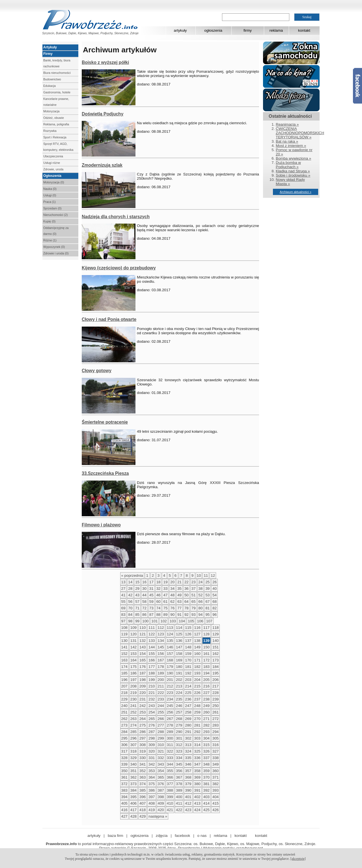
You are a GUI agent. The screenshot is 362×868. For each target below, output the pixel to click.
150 (206, 647)
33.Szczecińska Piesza (105, 473)
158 (179, 654)
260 (206, 712)
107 (209, 621)
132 (143, 641)
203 (188, 680)
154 (143, 654)
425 (206, 810)
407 (143, 803)
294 (216, 732)
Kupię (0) (49, 221)
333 (170, 758)
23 (194, 582)
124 (170, 634)
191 (179, 673)
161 (206, 654)
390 (188, 790)
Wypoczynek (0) (54, 247)
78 (187, 608)
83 (123, 615)
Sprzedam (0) (52, 208)
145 (161, 647)
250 (216, 706)
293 (206, 732)
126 (188, 634)
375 (152, 784)
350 (124, 771)
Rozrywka (50, 131)
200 (161, 680)
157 (170, 654)
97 (123, 621)
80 (201, 608)
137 (188, 641)
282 (206, 725)
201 (170, 680)
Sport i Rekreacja (55, 137)
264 (143, 719)
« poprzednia (132, 576)
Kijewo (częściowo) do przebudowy (119, 268)
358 (197, 771)
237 (197, 699)
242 (143, 706)
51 (194, 595)
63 (179, 602)
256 (170, 712)
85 (137, 615)
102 (163, 621)
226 (197, 693)
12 (213, 576)
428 (133, 816)
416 (124, 810)
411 (179, 803)
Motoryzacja (51, 111)
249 (206, 706)
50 (187, 595)
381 (206, 784)
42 (130, 595)
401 (188, 797)
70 (130, 608)
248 (197, 706)
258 (188, 712)
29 (137, 589)
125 (179, 634)
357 (188, 771)
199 (152, 680)
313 (188, 745)
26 (215, 582)
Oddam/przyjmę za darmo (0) (56, 231)
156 (161, 654)
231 (143, 699)
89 (165, 615)
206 (216, 680)
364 (152, 777)
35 (179, 589)
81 (207, 608)
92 (187, 615)
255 (161, 712)
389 (179, 790)
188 (152, 673)
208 (133, 686)
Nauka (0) (50, 189)
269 (188, 719)
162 (216, 654)
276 (152, 725)
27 (123, 589)
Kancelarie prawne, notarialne (56, 102)
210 (152, 686)
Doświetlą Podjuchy (103, 114)
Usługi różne (52, 163)
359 (206, 771)
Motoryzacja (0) (54, 182)
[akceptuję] (298, 859)
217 (216, 686)
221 (152, 693)
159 (188, 654)
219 (133, 693)
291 (188, 732)
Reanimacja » (287, 124)
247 (188, 706)
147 (179, 647)
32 (159, 589)
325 (197, 751)
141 (124, 647)
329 (133, 758)
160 (197, 654)
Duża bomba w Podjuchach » (288, 165)
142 (133, 647)
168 (170, 660)
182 (197, 667)
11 (206, 576)
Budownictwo (52, 79)
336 (197, 758)
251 (124, 712)
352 (143, 771)
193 (197, 673)
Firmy (48, 54)
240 (124, 706)
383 (124, 790)
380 (197, 784)
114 (179, 628)
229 (124, 699)
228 (216, 693)
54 (215, 595)
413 (197, 803)
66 (201, 602)
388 (170, 790)
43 (137, 595)
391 (197, 790)
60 (159, 602)
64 (187, 602)
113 (170, 628)
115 (188, 628)
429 (143, 816)
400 (179, 797)
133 (152, 641)
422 (179, 810)
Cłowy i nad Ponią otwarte (109, 319)
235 (179, 699)
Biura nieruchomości (57, 73)
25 (207, 582)
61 (165, 602)
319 (143, 751)
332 (161, 758)
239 (216, 699)
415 (216, 803)
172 (206, 660)
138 (197, 641)
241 (133, 706)
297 (143, 738)
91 (179, 615)
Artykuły (50, 47)
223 (170, 693)
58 (144, 602)
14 (130, 582)
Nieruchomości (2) (55, 215)
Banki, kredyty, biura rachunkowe (57, 63)
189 (161, 673)
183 (206, 667)
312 (179, 745)
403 (206, 797)
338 (216, 758)
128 (206, 634)
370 (206, 777)
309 (152, 745)
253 (143, 712)
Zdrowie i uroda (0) (56, 253)
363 (143, 777)
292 (197, 732)
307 (133, 745)
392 (206, 790)
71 (137, 608)
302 (188, 738)
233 (161, 699)
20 (172, 582)
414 (206, 803)
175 (133, 667)
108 (124, 628)
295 (124, 738)
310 (161, 745)
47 (165, 595)
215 (197, 686)
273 (124, 725)
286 (143, 732)
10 (199, 576)
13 (123, 582)
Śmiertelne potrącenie (105, 422)
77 (179, 608)
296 (133, 738)
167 (161, 660)
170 (188, 660)
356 (179, 771)
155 (152, 654)
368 (188, 777)
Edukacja (49, 86)
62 (172, 602)
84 (130, 615)
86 (144, 615)
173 (216, 660)
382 (216, 784)
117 (206, 628)
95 (207, 615)
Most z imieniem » (291, 146)
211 (161, 686)
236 (188, 699)
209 (143, 686)
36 (187, 589)
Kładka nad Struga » (293, 171)
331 (152, 758)
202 (179, 680)
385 (143, 790)
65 (194, 602)
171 (197, 660)
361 (124, 777)
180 (179, 667)
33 (165, 589)
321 (161, 751)
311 (170, 745)
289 (170, 732)
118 (216, 628)
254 (152, 712)
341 (143, 764)
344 (170, 764)
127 (197, 634)
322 (170, 751)
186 (133, 673)
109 (133, 628)
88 (159, 615)
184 (216, 667)
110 (143, 628)
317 (124, 751)
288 (161, 732)
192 (188, 673)
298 (152, 738)
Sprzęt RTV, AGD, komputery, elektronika (58, 147)
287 (152, 732)
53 (207, 595)
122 (152, 634)
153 (133, 654)
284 (124, 732)
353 (152, 771)
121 (143, 634)
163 (124, 660)
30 (144, 589)
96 (215, 615)
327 (216, 751)
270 (197, 719)
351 (133, 771)
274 (133, 725)
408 (152, 803)
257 (179, 712)
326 (206, 751)
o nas (202, 836)
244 (161, 706)
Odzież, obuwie (54, 118)
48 (172, 595)
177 (152, 667)
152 (124, 654)
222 (161, 693)
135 (170, 641)
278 (170, 725)
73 (151, 608)
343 (161, 764)
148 (188, 647)
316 (216, 745)
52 (201, 595)
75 (165, 608)
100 (145, 621)
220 (143, 693)
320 (152, 751)
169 (179, 660)
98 (130, 621)
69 (123, 608)
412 (188, 803)
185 (124, 673)
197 (133, 680)
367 (179, 777)
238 (206, 699)
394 (124, 797)
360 (216, 771)
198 (143, 680)
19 (165, 582)
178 (161, 667)
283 (216, 725)
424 (197, 810)
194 (206, 673)
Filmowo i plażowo (101, 525)
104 (182, 621)
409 (161, 803)
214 (188, 686)
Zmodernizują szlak (102, 165)
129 (216, 634)
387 (161, 790)
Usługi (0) (50, 195)
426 (216, 810)
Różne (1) (50, 240)
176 (143, 667)
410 (170, 803)
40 (215, 589)
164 (133, 660)
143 (143, 647)
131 (133, 641)
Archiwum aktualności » (296, 192)
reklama (276, 30)
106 (200, 621)
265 (152, 719)
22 (187, 582)
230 (133, 699)
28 (130, 589)
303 (197, 738)
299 (161, 738)
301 (179, 738)
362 (133, 777)
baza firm (116, 836)
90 (172, 615)
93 (194, 615)
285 (133, 732)
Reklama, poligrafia (56, 124)
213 (179, 686)
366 (170, 777)
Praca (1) (49, 202)
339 (124, 764)
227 (206, 693)
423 (188, 810)
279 (179, 725)
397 (152, 797)
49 (179, 595)
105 (191, 621)
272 (216, 719)
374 (143, 784)
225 (188, 693)
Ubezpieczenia (53, 156)
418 (143, 810)
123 (161, 634)
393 (216, 790)
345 (179, 764)
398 (161, 797)
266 (161, 719)
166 (152, 660)
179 (170, 667)
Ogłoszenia (52, 176)
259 (197, 712)
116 (197, 628)
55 (123, 602)
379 (188, 784)
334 (179, 758)
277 (161, 725)
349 (216, 764)
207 (124, 686)
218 (124, 693)
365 (161, 777)
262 (124, 719)
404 (216, 797)
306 (124, 745)
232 (152, 699)
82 (215, 608)
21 (179, 582)
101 (154, 621)
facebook (182, 836)
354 (161, 771)
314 (197, 745)
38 (201, 589)
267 (170, 719)
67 (207, 602)
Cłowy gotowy (97, 371)
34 (172, 589)
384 (133, 790)
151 (216, 647)
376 (161, 784)
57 (137, 602)
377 (170, 784)
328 (124, 758)
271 (206, 719)
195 (216, 673)
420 (161, 810)
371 (216, 777)
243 (152, 706)
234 (170, 699)
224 (179, 693)
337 (206, 758)
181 (188, 667)
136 (179, 641)
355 (170, 771)
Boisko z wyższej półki (105, 62)
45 (151, 595)
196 (124, 680)
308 (143, 745)
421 (170, 810)
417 (133, 810)
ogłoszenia (213, 30)
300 (170, 738)
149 (197, 647)
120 (133, 634)
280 (188, 725)
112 (161, 628)
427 (124, 816)
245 (170, 706)
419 (152, 810)
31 (151, 589)
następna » (158, 816)
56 (130, 602)
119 (124, 634)
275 (143, 725)
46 (159, 595)
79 (194, 608)
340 (133, 764)
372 (124, 784)
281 (197, 725)
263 (133, 719)
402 (197, 797)
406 (133, 803)
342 (152, 764)
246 (179, 706)
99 (137, 621)
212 (170, 686)
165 (143, 660)
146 (170, 647)
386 (152, 790)
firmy (248, 30)
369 (197, 777)
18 (159, 582)
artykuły (180, 30)
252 (133, 712)
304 (206, 738)
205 (206, 680)
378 (179, 784)
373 (133, 784)
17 (151, 582)
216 (206, 686)
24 (201, 582)
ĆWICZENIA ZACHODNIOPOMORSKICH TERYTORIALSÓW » (300, 133)
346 (188, 764)
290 (179, 732)
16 (144, 582)
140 (216, 641)
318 (133, 751)
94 (201, 615)
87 (151, 615)
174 (124, 667)
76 (172, 608)
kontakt (304, 30)
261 (216, 712)
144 (152, 647)
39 (207, 589)
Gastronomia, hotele (57, 92)
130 (124, 641)
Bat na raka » (287, 141)
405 (124, 803)
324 (188, 751)
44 (144, 595)
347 (197, 764)
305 (216, 738)
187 (143, 673)
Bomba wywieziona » (293, 158)
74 (159, 608)
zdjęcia (162, 836)
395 (133, 797)
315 (206, 745)
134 (161, 641)
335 (188, 758)
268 (179, 719)
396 (143, 797)
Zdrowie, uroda (53, 169)
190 (170, 673)
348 (206, 764)
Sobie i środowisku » (293, 175)
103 (173, 621)
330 (143, 758)
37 (194, 589)
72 (144, 608)
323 (179, 751)
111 (152, 628)
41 (123, 595)
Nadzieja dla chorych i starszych (116, 217)
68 (215, 602)
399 (170, 797)
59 (151, 602)
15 (137, 582)
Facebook (357, 86)
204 (197, 680)
